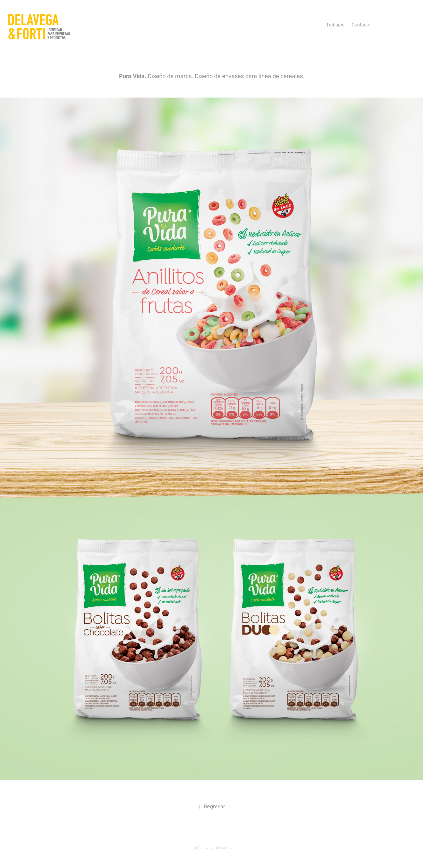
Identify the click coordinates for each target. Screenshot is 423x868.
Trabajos (335, 25)
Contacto (361, 25)
